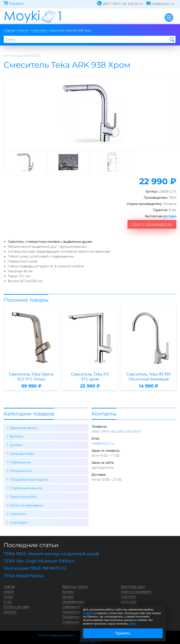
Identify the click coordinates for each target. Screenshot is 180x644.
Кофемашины (20, 461)
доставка (170, 215)
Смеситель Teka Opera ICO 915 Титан (31, 376)
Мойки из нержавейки (27, 503)
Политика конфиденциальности (57, 631)
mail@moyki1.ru (103, 442)
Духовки (16, 444)
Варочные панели (24, 427)
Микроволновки (22, 452)
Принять (123, 633)
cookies (88, 613)
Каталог (9, 588)
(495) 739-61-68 (104, 430)
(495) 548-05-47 (129, 430)
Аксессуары (19, 521)
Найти (171, 39)
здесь (132, 624)
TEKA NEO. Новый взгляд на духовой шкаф (51, 552)
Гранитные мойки (23, 495)
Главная (9, 584)
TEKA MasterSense (24, 573)
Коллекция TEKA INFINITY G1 (35, 566)
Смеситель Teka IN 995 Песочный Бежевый (149, 376)
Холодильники (21, 469)
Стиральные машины (26, 486)
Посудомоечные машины (29, 478)
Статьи (8, 593)
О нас (8, 598)
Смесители (18, 512)
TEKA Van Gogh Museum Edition (39, 559)
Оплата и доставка (16, 603)
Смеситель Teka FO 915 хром (90, 376)
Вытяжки (17, 435)
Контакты (10, 608)
